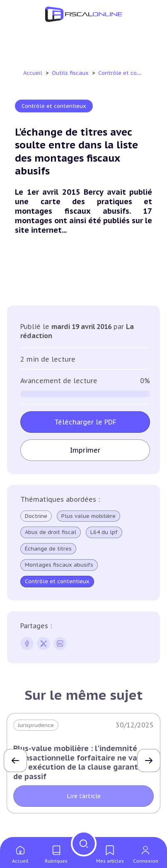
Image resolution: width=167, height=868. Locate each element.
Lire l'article (84, 796)
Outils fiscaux (71, 73)
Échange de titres (48, 549)
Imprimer (85, 450)
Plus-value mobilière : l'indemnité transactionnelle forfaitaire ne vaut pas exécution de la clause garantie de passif (79, 762)
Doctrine (36, 516)
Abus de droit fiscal (51, 532)
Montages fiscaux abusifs (59, 565)
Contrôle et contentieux (131, 73)
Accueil (33, 73)
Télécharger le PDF (85, 422)
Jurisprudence (36, 725)
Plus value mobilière (88, 516)
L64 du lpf (104, 532)
